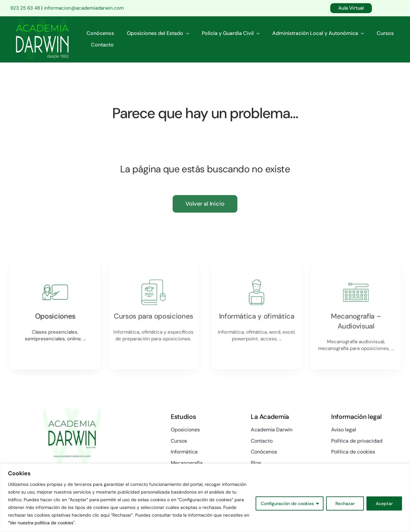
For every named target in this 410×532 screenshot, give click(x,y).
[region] (205, 498)
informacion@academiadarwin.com (84, 8)
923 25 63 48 (25, 8)
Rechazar (345, 503)
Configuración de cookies (287, 503)
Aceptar (384, 503)
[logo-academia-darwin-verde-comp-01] (42, 22)
